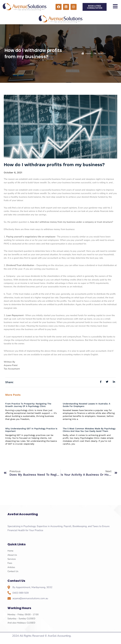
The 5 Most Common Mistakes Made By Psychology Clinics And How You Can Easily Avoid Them (89, 430)
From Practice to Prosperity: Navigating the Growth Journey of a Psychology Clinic (28, 405)
